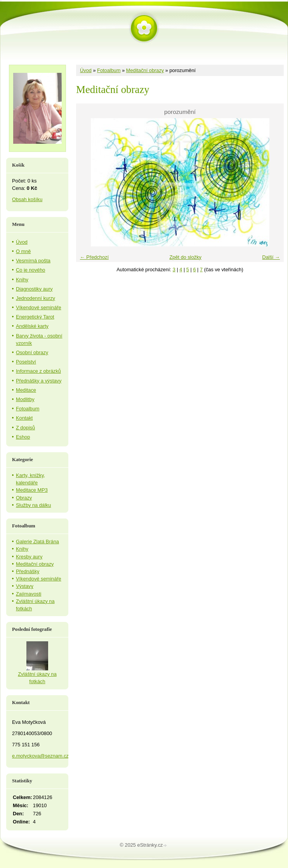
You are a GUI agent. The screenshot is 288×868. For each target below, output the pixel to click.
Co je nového (30, 270)
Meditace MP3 (32, 490)
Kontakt (24, 418)
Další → (271, 257)
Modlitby (25, 399)
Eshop (23, 437)
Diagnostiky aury (34, 289)
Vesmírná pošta (33, 261)
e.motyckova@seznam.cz (40, 756)
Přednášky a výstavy (39, 381)
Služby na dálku (33, 505)
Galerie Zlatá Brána (37, 542)
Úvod (86, 70)
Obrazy (24, 498)
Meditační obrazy (145, 70)
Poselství (26, 362)
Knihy (22, 280)
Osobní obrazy (32, 352)
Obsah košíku (27, 199)
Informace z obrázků (38, 371)
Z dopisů (25, 428)
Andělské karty (32, 326)
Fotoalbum (109, 70)
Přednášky (28, 571)
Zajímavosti (29, 594)
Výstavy (25, 586)
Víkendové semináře (39, 307)
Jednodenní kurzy (36, 298)
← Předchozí (94, 257)
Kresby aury (29, 557)
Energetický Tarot (35, 317)
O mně (23, 251)
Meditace (26, 390)
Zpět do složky (185, 257)
